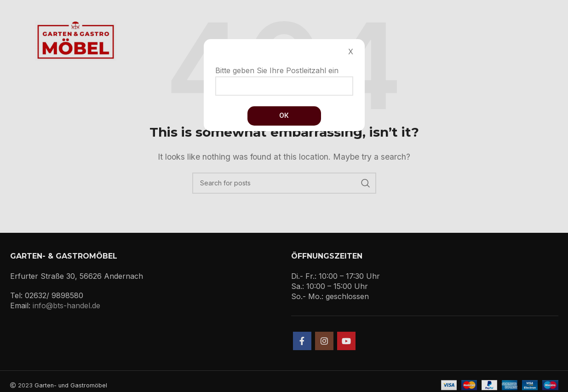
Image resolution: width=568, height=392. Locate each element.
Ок (284, 115)
